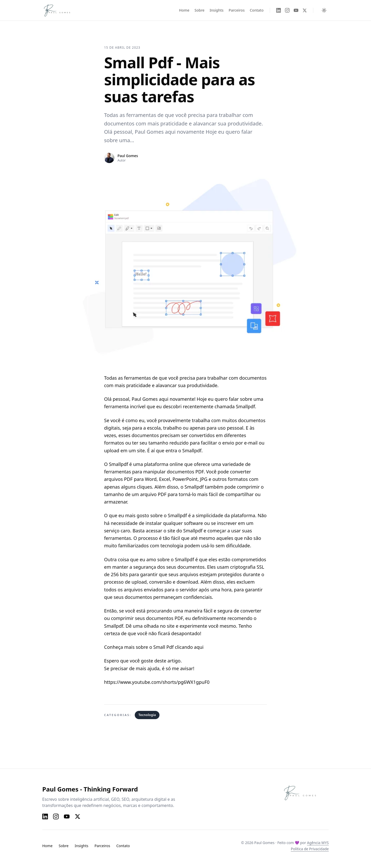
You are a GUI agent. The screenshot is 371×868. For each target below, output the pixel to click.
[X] (305, 10)
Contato (257, 10)
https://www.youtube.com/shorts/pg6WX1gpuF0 (157, 682)
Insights (217, 10)
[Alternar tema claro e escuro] (324, 10)
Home (184, 10)
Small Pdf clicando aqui (178, 647)
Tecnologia (147, 715)
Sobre (200, 10)
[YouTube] (296, 10)
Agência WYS (318, 843)
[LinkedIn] (279, 10)
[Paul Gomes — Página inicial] (62, 10)
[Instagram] (287, 10)
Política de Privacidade (310, 849)
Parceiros (237, 10)
